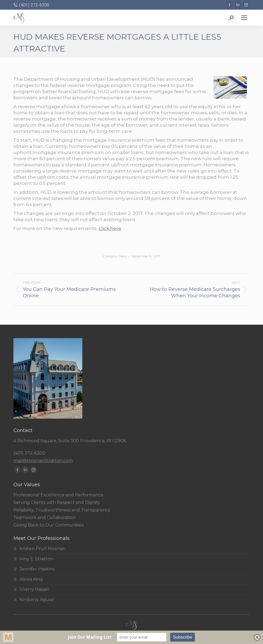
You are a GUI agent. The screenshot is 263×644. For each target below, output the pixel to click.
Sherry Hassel (34, 590)
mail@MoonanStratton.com (43, 461)
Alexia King (31, 579)
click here (110, 228)
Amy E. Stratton (36, 559)
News (123, 256)
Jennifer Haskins (37, 569)
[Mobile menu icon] (244, 18)
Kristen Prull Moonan (42, 549)
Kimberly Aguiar (37, 600)
